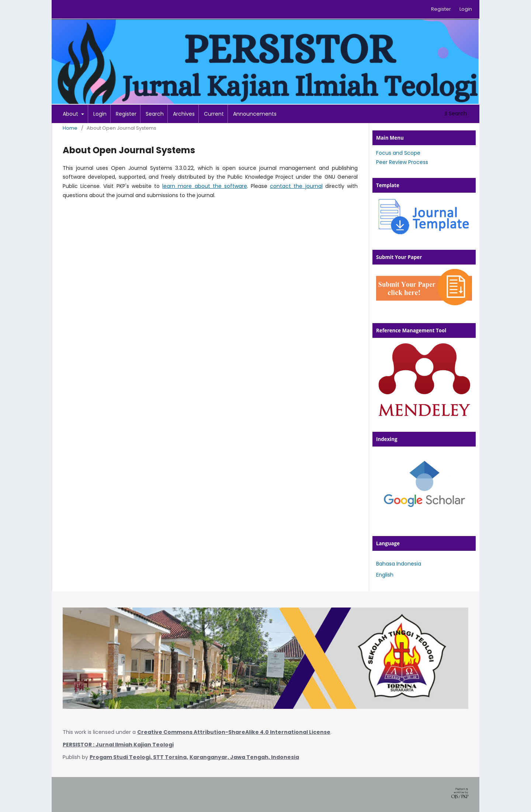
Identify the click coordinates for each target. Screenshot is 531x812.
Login (100, 114)
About (71, 114)
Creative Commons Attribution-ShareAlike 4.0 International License (234, 732)
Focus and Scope (398, 153)
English (385, 575)
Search (155, 114)
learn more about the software (205, 186)
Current (214, 114)
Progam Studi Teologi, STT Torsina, (139, 757)
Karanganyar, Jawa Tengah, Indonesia (244, 757)
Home (70, 128)
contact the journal (296, 186)
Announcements (255, 114)
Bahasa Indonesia (399, 564)
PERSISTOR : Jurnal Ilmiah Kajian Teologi (118, 745)
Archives (184, 114)
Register (126, 114)
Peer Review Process (402, 162)
